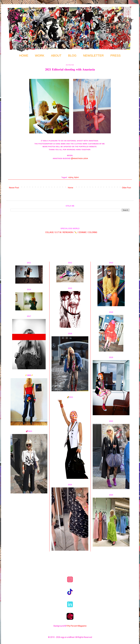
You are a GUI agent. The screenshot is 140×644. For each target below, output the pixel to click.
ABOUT (56, 56)
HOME (24, 56)
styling (71, 177)
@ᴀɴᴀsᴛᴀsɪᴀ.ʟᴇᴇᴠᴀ (80, 158)
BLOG (72, 56)
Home (71, 188)
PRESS (116, 56)
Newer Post (14, 188)
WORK (40, 56)
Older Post (126, 188)
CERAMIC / (83, 232)
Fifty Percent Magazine (76, 626)
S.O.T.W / (59, 232)
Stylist (76, 177)
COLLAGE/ (50, 232)
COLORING (93, 232)
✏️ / (76, 232)
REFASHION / (68, 232)
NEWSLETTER (93, 56)
